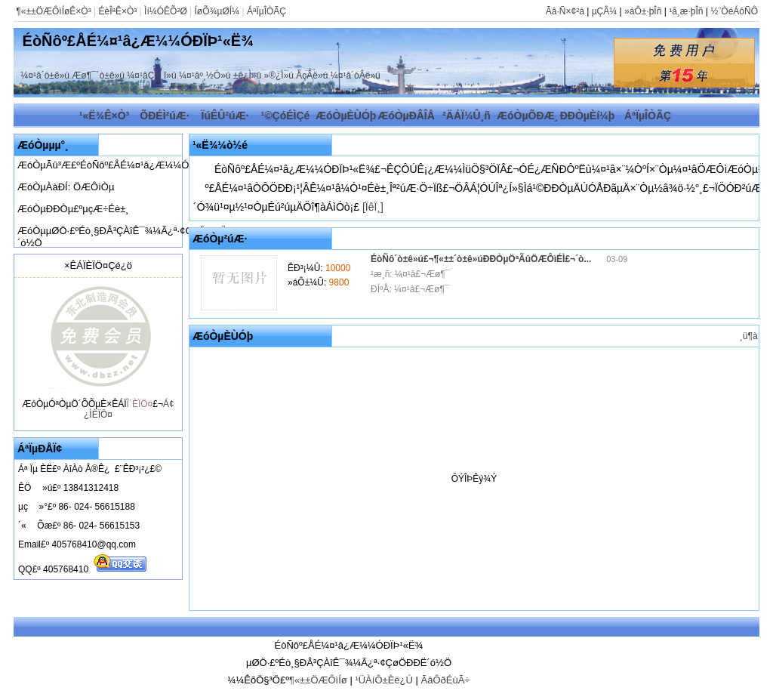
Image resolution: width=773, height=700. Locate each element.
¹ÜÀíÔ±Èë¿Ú (383, 680)
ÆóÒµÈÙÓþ (346, 116)
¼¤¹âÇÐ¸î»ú (151, 76)
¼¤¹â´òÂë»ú (356, 76)
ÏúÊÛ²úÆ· (225, 116)
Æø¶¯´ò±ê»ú (98, 76)
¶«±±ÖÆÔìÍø (318, 680)
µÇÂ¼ (605, 11)
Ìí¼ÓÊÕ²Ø (166, 11)
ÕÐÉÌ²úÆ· (164, 116)
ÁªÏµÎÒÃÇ (266, 11)
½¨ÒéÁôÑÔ (734, 11)
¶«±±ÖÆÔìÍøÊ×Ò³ (53, 11)
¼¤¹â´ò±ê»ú (45, 76)
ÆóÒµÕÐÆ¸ (527, 116)
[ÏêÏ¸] (373, 207)
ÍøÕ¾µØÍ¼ (217, 11)
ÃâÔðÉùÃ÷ (445, 680)
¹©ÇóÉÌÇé (286, 116)
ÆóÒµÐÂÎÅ (406, 116)
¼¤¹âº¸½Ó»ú (205, 76)
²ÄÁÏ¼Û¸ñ (467, 116)
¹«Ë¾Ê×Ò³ (105, 116)
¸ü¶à (749, 336)
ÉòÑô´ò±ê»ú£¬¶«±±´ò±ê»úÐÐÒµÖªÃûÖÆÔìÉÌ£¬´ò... (482, 259)
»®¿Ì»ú (279, 76)
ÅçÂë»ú (312, 76)
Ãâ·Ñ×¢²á (565, 11)
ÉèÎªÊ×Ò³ (117, 11)
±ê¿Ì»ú (247, 76)
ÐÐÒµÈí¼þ (588, 116)
